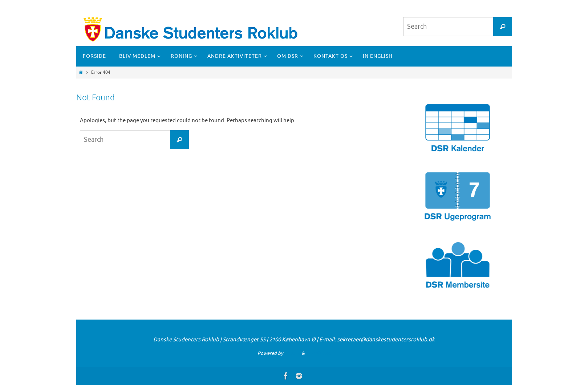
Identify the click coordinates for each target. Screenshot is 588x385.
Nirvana (292, 353)
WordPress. (318, 353)
